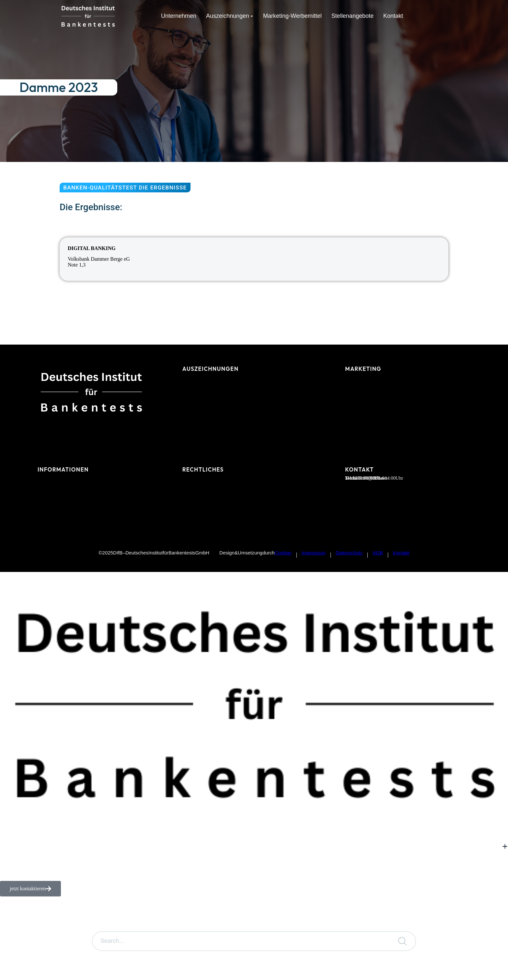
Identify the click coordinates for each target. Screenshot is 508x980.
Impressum (314, 553)
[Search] (402, 941)
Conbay (283, 553)
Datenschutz (349, 553)
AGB (378, 553)
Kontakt (401, 553)
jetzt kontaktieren (30, 889)
